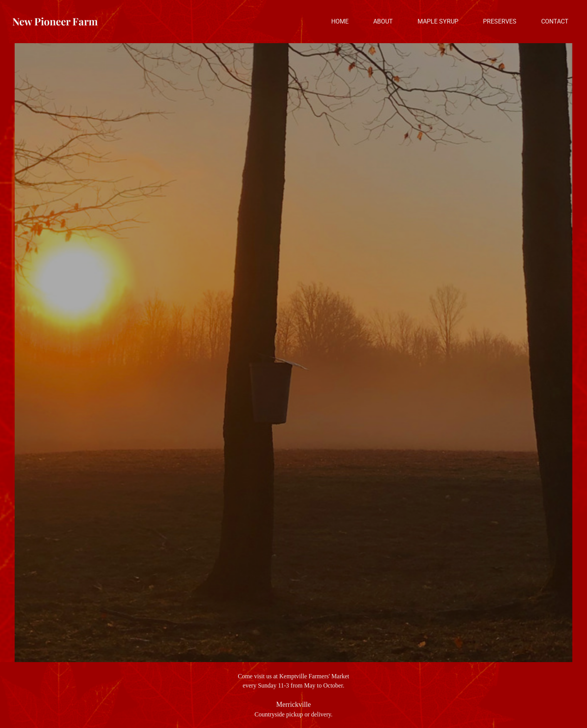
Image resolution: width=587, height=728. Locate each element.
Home (340, 21)
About (383, 21)
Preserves (500, 21)
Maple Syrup (438, 21)
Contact (555, 21)
